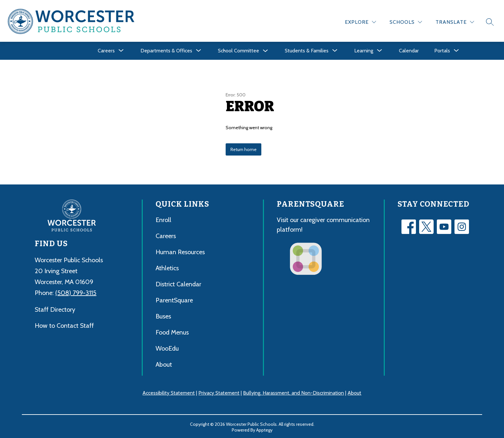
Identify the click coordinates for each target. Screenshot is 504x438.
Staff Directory (55, 308)
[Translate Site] (455, 21)
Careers (166, 235)
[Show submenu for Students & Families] (307, 50)
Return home (243, 148)
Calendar (409, 50)
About (164, 363)
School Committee (239, 50)
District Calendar (178, 283)
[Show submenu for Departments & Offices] (166, 50)
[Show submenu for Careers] (106, 50)
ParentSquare (174, 299)
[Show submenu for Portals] (442, 50)
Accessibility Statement (169, 392)
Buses (163, 315)
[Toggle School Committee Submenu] (265, 50)
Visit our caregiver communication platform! (323, 224)
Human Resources (180, 251)
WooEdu (167, 347)
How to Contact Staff (64, 324)
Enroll (163, 219)
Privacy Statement (219, 392)
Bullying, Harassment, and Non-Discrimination (293, 392)
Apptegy (264, 429)
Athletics (167, 267)
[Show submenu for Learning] (364, 50)
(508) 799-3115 (76, 291)
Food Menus (172, 331)
